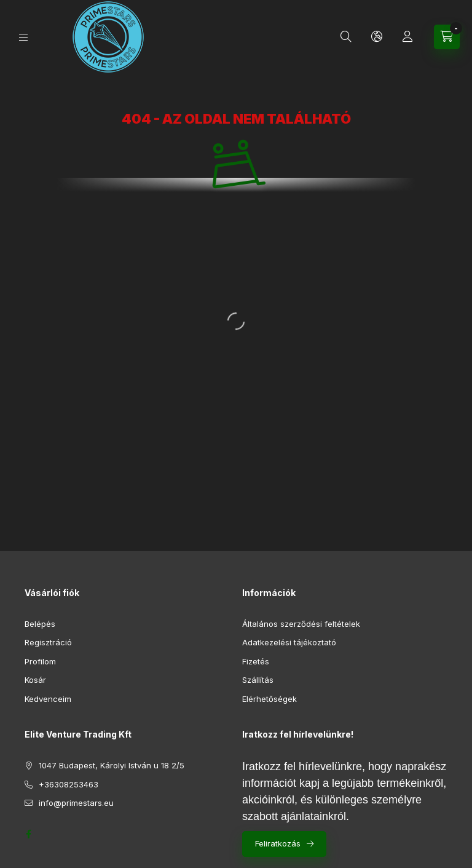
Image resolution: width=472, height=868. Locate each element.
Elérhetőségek (269, 699)
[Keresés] (346, 37)
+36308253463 (69, 784)
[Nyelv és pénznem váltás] (377, 37)
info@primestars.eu (76, 803)
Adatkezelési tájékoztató (289, 642)
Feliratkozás (278, 843)
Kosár (35, 680)
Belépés (40, 624)
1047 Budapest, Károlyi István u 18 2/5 (112, 765)
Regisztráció (48, 642)
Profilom (40, 661)
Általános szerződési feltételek (301, 624)
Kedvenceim (48, 699)
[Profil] (407, 37)
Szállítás (258, 680)
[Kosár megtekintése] (447, 37)
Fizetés (256, 661)
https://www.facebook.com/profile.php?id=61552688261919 (28, 834)
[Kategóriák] (23, 37)
